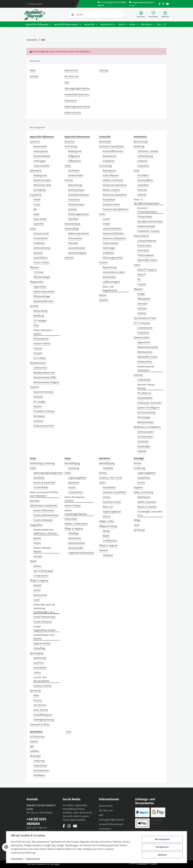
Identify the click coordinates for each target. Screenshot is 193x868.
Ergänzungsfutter (77, 478)
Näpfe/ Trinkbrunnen (76, 524)
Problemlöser (145, 362)
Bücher (103, 295)
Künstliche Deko (42, 180)
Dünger (141, 294)
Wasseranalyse (38, 363)
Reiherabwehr (145, 398)
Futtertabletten (42, 248)
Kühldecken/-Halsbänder (44, 506)
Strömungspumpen (79, 214)
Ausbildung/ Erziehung (42, 463)
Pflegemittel (37, 282)
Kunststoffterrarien (113, 151)
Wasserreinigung (77, 253)
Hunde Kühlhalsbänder (46, 515)
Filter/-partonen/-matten (43, 332)
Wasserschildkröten (113, 233)
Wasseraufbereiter (44, 301)
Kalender (35, 501)
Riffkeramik (74, 161)
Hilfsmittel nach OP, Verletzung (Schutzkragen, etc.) (44, 608)
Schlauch (38, 421)
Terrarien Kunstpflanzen (116, 209)
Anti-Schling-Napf (43, 571)
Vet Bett (38, 556)
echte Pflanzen (111, 175)
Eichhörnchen (37, 737)
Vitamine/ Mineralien (114, 238)
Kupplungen (144, 446)
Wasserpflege (72, 229)
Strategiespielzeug (44, 720)
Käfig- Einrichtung (143, 492)
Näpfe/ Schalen (111, 190)
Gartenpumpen (146, 432)
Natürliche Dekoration (115, 195)
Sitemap (104, 70)
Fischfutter (74, 171)
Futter (33, 229)
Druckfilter (143, 175)
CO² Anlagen (40, 321)
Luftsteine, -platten (148, 151)
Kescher (38, 406)
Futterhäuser (40, 766)
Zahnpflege (40, 648)
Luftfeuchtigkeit (111, 282)
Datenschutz (71, 70)
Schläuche (143, 441)
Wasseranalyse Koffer (45, 377)
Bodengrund (40, 175)
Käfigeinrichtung (108, 526)
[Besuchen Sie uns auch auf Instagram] (163, 4)
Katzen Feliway (73, 506)
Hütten (37, 543)
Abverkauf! (105, 142)
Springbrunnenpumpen (150, 221)
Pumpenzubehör (146, 226)
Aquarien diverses (43, 392)
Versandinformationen (77, 95)
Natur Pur (108, 507)
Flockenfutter (41, 238)
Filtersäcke (143, 250)
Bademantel (40, 595)
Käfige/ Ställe (107, 521)
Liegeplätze (36, 525)
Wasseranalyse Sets (44, 373)
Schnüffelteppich (43, 715)
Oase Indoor (40, 219)
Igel (32, 746)
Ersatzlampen (145, 328)
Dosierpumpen (76, 190)
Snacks (72, 487)
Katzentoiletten (77, 543)
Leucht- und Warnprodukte (41, 679)
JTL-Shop (154, 864)
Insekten (35, 751)
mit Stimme (40, 705)
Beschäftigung (72, 463)
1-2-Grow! (38, 272)
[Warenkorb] (165, 15)
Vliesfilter (73, 219)
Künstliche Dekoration (115, 185)
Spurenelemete (77, 248)
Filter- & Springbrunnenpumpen (146, 201)
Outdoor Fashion (42, 686)
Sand (137, 525)
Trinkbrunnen (41, 576)
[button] (141, 15)
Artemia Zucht (41, 233)
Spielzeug (35, 691)
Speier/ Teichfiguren (148, 408)
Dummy (38, 700)
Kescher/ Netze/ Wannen (146, 386)
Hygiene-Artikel (42, 643)
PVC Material (144, 393)
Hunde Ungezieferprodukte (44, 628)
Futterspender (41, 770)
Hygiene (138, 487)
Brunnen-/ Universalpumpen (147, 210)
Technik (34, 306)
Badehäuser (144, 497)
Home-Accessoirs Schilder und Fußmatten (44, 494)
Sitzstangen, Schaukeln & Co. (150, 513)
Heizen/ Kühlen (42, 344)
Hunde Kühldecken (44, 510)
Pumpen (38, 353)
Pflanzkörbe (144, 299)
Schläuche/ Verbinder (149, 403)
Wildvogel (35, 756)
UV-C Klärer (40, 358)
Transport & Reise (40, 724)
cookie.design (143, 864)
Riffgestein (74, 156)
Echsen (107, 224)
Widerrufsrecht (73, 113)
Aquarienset (40, 146)
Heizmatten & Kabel (114, 272)
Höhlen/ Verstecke (113, 180)
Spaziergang (37, 653)
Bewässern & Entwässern (147, 427)
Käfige (137, 520)
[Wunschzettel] (153, 15)
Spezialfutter (41, 258)
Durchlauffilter (145, 180)
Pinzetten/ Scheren (44, 411)
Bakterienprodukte (44, 292)
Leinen (37, 672)
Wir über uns (71, 76)
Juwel (36, 214)
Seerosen (142, 304)
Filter (36, 325)
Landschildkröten (112, 229)
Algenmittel (40, 287)
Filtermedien (75, 238)
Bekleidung (40, 658)
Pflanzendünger (42, 277)
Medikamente (145, 352)
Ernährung (139, 468)
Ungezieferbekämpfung (81, 553)
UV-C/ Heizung (142, 323)
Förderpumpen (76, 204)
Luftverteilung (145, 156)
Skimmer (142, 190)
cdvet (37, 600)
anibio (37, 590)
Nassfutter (39, 478)
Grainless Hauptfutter (114, 492)
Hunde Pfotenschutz (44, 617)
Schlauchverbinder (44, 426)
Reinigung (39, 416)
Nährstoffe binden (147, 260)
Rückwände (40, 190)
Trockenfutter (41, 487)
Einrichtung (71, 146)
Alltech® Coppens (147, 270)
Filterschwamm (146, 255)
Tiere (69, 732)
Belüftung (39, 316)
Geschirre (39, 663)
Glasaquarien (41, 151)
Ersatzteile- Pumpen (149, 231)
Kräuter (107, 516)
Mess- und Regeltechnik (110, 289)
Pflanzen (34, 267)
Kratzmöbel (71, 519)
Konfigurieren (162, 847)
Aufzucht (38, 397)
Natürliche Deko (42, 185)
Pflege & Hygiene (39, 581)
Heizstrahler (109, 277)
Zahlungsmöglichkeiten (77, 89)
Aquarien (35, 142)
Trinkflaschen (110, 541)
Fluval (37, 204)
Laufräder (108, 468)
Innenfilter (143, 185)
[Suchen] (96, 15)
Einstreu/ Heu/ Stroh (111, 478)
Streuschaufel (76, 548)
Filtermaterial (41, 339)
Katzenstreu (75, 538)
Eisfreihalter (144, 380)
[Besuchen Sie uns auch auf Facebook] (160, 4)
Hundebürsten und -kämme (44, 637)
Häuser (107, 531)
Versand (57, 864)
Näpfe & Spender (147, 502)
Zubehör (34, 387)
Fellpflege (74, 533)
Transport (108, 555)
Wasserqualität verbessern (146, 368)
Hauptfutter (109, 487)
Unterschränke (41, 166)
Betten (37, 538)
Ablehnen (162, 855)
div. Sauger (40, 402)
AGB (67, 82)
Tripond (142, 284)
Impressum (71, 101)
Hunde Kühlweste (43, 520)
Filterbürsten (144, 246)
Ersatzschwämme (147, 241)
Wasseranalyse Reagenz (46, 382)
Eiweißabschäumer (79, 195)
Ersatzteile (36, 195)
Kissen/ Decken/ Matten (42, 550)
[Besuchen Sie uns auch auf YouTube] (168, 4)
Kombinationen (42, 156)
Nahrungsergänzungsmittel (48, 473)
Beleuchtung (40, 311)
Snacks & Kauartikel (44, 483)
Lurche (106, 219)
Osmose (38, 348)
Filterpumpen (145, 217)
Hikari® (141, 275)
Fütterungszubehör (113, 258)
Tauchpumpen (145, 437)
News (33, 70)
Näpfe (33, 561)
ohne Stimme (41, 710)
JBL (35, 209)
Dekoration (36, 171)
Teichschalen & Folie (145, 318)
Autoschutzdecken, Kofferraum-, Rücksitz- (45, 532)
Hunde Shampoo (43, 622)
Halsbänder (40, 668)
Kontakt (34, 76)
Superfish (39, 224)
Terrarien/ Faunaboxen (112, 146)
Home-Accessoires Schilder (75, 499)
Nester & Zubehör (147, 507)
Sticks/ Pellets (41, 263)
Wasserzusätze (142, 337)
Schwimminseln (111, 204)
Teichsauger (144, 417)
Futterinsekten (111, 243)
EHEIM (37, 200)
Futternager (109, 248)
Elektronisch (40, 368)
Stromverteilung (146, 412)
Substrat (142, 308)
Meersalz (73, 243)
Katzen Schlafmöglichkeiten (76, 512)
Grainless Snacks (112, 502)
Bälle (36, 695)
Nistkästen (39, 775)
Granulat (38, 253)
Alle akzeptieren (162, 839)
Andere (37, 566)
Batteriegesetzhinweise (77, 107)
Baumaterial (110, 156)
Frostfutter (39, 243)
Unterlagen (40, 161)
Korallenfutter (76, 175)
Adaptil (38, 585)
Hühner (34, 741)
